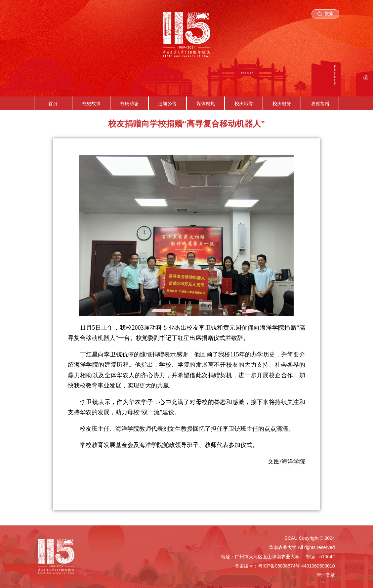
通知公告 (167, 103)
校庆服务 (282, 103)
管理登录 (326, 575)
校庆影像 (244, 103)
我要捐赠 (320, 103)
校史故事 (91, 103)
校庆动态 (129, 103)
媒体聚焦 (206, 103)
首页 (53, 103)
